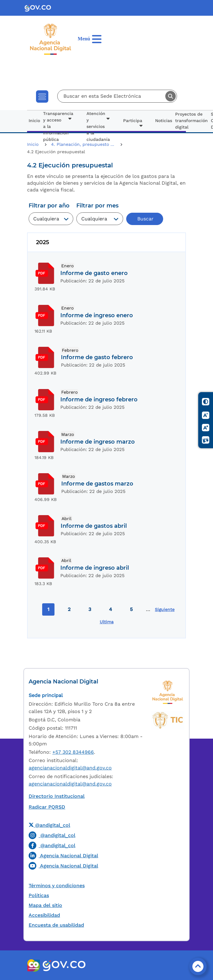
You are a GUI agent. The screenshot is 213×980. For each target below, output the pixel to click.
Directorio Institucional (57, 796)
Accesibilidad (44, 915)
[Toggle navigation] (42, 96)
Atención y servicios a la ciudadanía (98, 126)
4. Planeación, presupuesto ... (83, 144)
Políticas (39, 895)
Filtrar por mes (97, 206)
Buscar (171, 96)
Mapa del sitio (45, 905)
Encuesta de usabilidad (56, 925)
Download (45, 273)
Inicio (34, 121)
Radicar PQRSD (47, 807)
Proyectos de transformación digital (191, 121)
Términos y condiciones (57, 886)
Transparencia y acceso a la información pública (58, 126)
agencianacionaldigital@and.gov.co (70, 768)
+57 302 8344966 (73, 752)
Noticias (164, 121)
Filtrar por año (49, 206)
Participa (133, 121)
